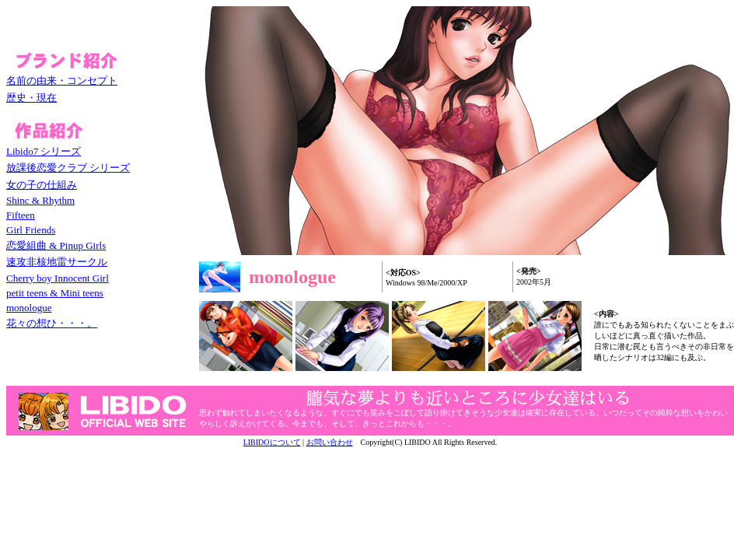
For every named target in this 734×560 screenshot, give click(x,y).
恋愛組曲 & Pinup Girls (56, 245)
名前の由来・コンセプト (62, 80)
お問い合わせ (330, 442)
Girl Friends (31, 230)
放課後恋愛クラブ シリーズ (68, 168)
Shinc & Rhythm (40, 200)
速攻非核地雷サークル (57, 262)
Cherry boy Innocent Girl (58, 278)
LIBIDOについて (272, 442)
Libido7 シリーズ (44, 151)
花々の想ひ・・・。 (52, 323)
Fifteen (21, 215)
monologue (29, 308)
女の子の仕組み (42, 185)
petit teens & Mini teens (55, 293)
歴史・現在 (31, 98)
